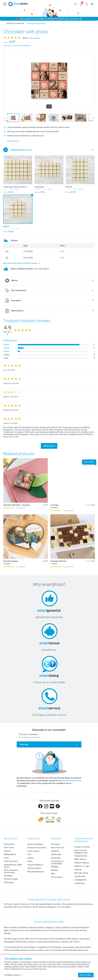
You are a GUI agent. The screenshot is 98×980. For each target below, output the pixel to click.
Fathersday (56, 858)
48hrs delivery (80, 859)
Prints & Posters (11, 861)
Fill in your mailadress (29, 734)
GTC (29, 854)
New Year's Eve (58, 848)
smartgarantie (80, 880)
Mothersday (56, 854)
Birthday (55, 870)
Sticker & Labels (11, 879)
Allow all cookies (85, 975)
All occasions (57, 877)
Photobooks (9, 844)
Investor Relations (35, 865)
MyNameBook (10, 854)
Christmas (55, 844)
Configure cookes (13, 975)
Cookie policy (33, 851)
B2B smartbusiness (36, 872)
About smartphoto (35, 844)
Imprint (30, 858)
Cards (6, 858)
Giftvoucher (9, 882)
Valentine (55, 851)
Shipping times (81, 856)
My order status (81, 873)
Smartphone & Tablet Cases (13, 866)
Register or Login (82, 866)
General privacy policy (37, 848)
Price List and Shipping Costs (81, 852)
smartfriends (80, 876)
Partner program (34, 868)
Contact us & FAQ (82, 847)
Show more (48, 446)
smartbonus (80, 883)
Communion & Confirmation (57, 862)
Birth (53, 874)
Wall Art (7, 851)
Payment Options (82, 863)
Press (30, 861)
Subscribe (24, 744)
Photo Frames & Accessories (11, 871)
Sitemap (78, 870)
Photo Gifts (9, 848)
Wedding (55, 867)
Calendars (8, 876)
